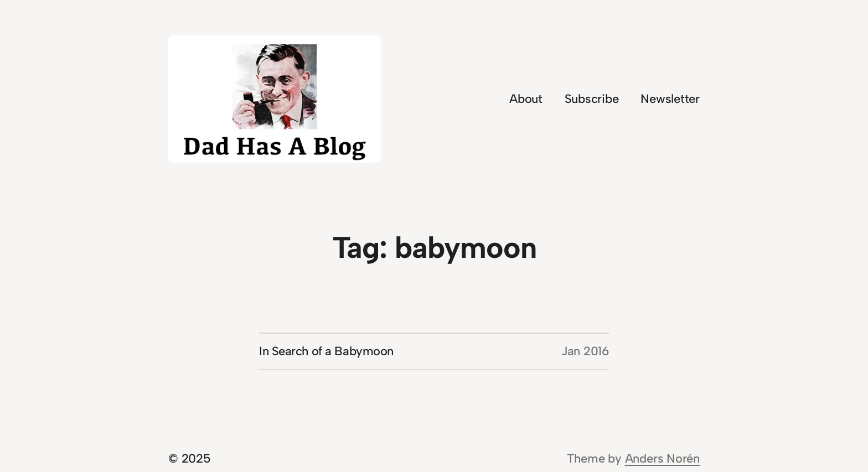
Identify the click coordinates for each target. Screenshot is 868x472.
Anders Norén (662, 458)
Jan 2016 (585, 351)
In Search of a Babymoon (326, 351)
